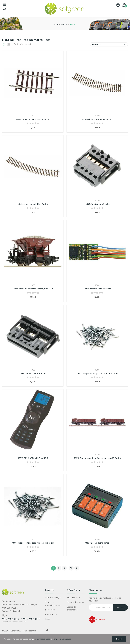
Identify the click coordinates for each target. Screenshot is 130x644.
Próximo (77, 568)
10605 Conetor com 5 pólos (97, 204)
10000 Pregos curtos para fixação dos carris (97, 373)
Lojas (48, 619)
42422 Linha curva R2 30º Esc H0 (97, 119)
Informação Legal (53, 598)
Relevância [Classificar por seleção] (109, 44)
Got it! (119, 639)
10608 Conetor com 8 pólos (33, 373)
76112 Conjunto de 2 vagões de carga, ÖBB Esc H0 (97, 458)
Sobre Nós (50, 610)
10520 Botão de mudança (97, 543)
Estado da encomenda (72, 608)
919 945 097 (11, 619)
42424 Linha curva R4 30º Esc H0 (33, 204)
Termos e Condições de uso (53, 604)
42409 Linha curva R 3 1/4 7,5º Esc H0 (33, 119)
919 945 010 (32, 619)
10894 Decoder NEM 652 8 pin (97, 289)
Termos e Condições (62, 639)
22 (71, 568)
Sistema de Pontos (75, 602)
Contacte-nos (51, 614)
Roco (33, 116)
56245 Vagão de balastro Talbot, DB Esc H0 (33, 289)
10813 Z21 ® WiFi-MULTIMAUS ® (33, 458)
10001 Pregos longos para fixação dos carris (33, 543)
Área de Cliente (74, 598)
